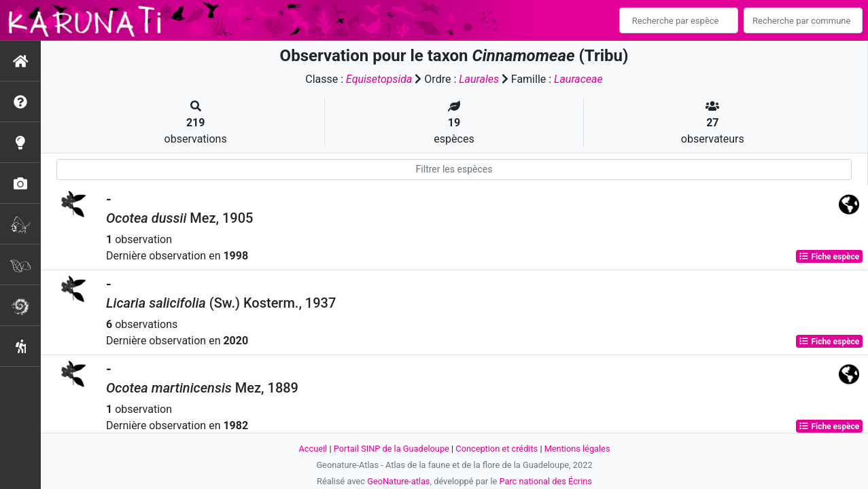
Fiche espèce (829, 257)
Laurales (479, 79)
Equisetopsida (379, 79)
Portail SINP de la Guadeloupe (391, 449)
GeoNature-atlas (399, 481)
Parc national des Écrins (545, 481)
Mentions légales (577, 449)
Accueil (313, 449)
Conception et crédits (497, 449)
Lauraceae (578, 79)
